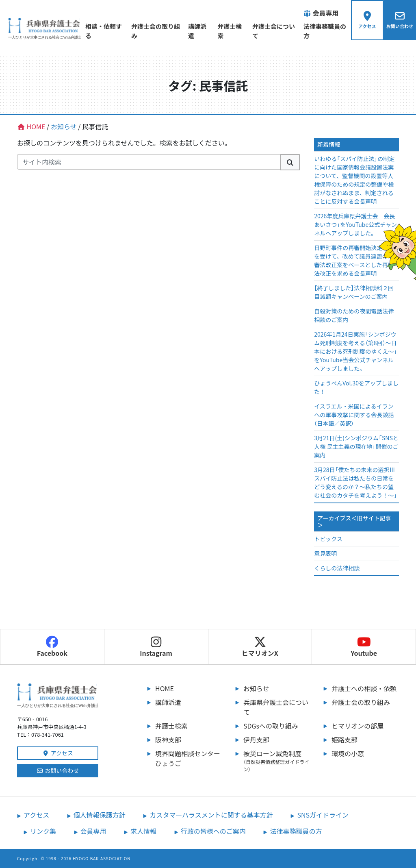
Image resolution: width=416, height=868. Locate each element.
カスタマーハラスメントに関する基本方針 (211, 815)
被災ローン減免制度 (277, 761)
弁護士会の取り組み (152, 31)
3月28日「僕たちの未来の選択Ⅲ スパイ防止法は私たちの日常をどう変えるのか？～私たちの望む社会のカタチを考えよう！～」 (355, 482)
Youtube (364, 647)
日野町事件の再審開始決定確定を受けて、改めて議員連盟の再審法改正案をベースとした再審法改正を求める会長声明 (354, 260)
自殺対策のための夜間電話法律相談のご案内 (354, 315)
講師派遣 (196, 31)
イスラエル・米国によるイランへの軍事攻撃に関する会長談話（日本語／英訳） (354, 415)
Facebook (52, 647)
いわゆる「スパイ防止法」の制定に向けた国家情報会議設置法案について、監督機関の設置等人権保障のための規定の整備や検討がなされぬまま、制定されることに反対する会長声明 (354, 180)
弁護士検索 (228, 31)
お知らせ (256, 688)
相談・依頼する (104, 31)
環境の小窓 (348, 753)
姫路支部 (344, 740)
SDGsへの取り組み (271, 726)
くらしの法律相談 (337, 568)
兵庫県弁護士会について (276, 707)
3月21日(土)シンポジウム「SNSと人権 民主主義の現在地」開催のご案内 (356, 446)
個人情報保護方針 (100, 815)
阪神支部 (168, 740)
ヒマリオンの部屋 (357, 726)
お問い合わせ (58, 770)
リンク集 (43, 831)
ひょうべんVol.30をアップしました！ (356, 387)
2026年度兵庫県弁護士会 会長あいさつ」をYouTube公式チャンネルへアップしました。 (355, 224)
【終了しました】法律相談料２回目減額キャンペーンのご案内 (354, 292)
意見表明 (325, 553)
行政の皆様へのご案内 (213, 831)
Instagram (156, 647)
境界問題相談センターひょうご (188, 758)
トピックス (328, 539)
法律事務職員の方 (318, 31)
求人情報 (143, 831)
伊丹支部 (256, 740)
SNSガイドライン (323, 815)
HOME (165, 688)
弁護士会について (268, 31)
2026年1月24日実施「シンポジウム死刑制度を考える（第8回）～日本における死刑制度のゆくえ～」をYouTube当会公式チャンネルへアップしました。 (355, 351)
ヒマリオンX (260, 647)
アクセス (58, 753)
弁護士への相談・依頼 (364, 688)
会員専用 (93, 831)
